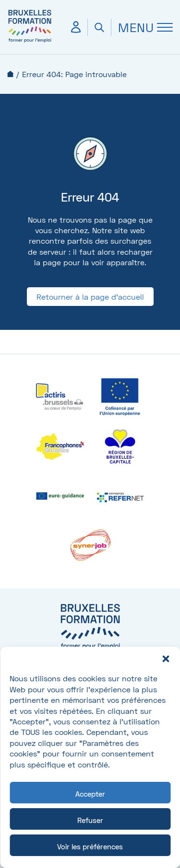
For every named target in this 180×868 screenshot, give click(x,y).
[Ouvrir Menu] (142, 27)
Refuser (90, 820)
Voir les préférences (90, 846)
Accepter (90, 794)
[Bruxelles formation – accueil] (30, 42)
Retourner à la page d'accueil (90, 297)
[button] (166, 659)
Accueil (10, 74)
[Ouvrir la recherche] (99, 27)
